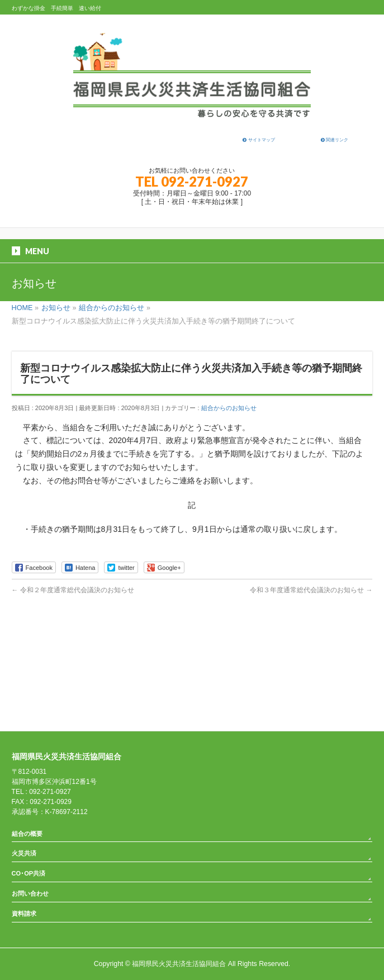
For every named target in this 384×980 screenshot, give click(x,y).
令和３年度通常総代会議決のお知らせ (311, 590)
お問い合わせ (30, 893)
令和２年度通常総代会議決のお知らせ (73, 590)
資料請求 (24, 914)
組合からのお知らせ (229, 408)
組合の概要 (27, 834)
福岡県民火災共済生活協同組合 (179, 964)
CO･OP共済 (29, 873)
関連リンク (335, 140)
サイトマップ (259, 140)
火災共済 (24, 853)
